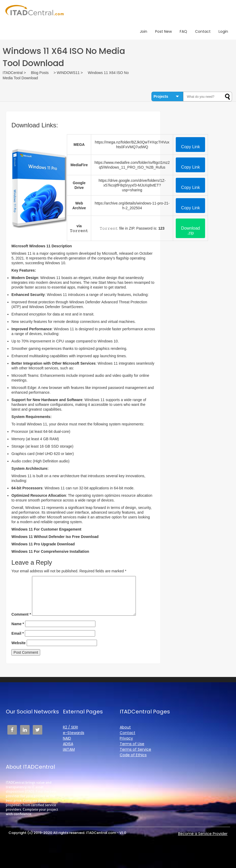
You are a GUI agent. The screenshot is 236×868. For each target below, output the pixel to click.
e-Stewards (74, 733)
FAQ (183, 31)
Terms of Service (135, 749)
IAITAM (69, 749)
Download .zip (190, 231)
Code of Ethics (133, 755)
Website (18, 643)
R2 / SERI (70, 727)
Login (223, 31)
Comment (21, 614)
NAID (67, 738)
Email (18, 633)
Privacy (126, 738)
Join (144, 31)
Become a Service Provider (203, 834)
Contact (203, 31)
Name (18, 624)
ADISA (68, 744)
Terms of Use (132, 744)
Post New (163, 31)
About (125, 727)
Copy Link (190, 147)
